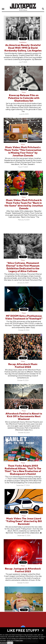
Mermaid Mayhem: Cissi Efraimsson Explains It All (24, 617)
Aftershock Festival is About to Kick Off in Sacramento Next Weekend (24, 416)
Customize (3, 643)
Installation (23, 42)
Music (24, 92)
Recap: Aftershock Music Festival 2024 (23, 366)
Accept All (10, 643)
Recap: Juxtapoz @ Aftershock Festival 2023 (23, 570)
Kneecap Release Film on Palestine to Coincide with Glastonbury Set (24, 98)
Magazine (24, 613)
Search (43, 9)
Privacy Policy (19, 640)
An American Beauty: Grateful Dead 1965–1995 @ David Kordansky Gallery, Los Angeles (23, 48)
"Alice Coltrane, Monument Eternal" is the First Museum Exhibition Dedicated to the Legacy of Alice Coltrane (23, 267)
